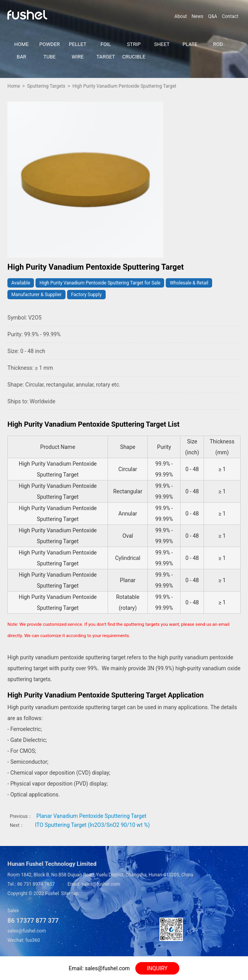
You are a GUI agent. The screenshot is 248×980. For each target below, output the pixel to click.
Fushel (52, 893)
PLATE (190, 44)
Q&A (213, 16)
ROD (218, 44)
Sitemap (70, 893)
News (197, 16)
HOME (22, 44)
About (181, 16)
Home (14, 86)
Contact (230, 16)
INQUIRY (157, 968)
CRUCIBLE (134, 57)
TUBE (50, 57)
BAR (22, 57)
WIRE (78, 57)
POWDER (50, 44)
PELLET (78, 44)
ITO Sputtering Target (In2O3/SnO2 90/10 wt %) (92, 825)
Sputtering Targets (46, 86)
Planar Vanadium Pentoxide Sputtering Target (91, 816)
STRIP (134, 44)
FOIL (106, 44)
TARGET (106, 57)
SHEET (162, 44)
